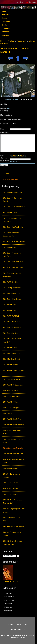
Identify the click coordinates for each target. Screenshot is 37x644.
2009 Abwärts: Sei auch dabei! (14, 385)
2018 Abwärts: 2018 (10, 213)
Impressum (6, 35)
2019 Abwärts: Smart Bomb (13, 192)
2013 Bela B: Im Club (10, 333)
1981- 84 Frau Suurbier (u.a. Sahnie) (13, 534)
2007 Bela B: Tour (9, 413)
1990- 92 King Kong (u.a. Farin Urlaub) (14, 510)
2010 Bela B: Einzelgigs (11, 379)
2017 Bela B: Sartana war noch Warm (12, 220)
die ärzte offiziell (15, 629)
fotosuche (8, 551)
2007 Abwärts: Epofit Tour (12, 419)
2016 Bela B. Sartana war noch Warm (12, 255)
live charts (32, 2)
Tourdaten (6, 15)
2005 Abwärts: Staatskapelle (13, 454)
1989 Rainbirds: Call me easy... (11, 519)
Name (3, 129)
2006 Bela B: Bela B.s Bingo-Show (13, 441)
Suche (4, 18)
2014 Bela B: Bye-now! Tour (13, 327)
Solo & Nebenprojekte (11, 179)
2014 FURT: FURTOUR (11, 316)
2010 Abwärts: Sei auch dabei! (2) (14, 372)
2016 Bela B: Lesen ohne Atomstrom (12, 275)
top (25, 629)
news (25, 625)
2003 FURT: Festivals (11, 483)
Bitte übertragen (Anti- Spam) (5, 158)
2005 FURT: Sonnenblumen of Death (14, 461)
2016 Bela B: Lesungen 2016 (13, 268)
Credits (5, 25)
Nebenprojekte (22, 41)
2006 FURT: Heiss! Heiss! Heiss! (12, 432)
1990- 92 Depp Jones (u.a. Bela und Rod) (12, 502)
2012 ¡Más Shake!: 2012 (12, 353)
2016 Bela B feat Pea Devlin (13, 262)
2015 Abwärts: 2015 (10, 305)
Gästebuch (6, 22)
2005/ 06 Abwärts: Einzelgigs (13, 448)
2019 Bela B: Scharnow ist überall (12, 200)
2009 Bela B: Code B (10, 391)
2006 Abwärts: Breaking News (13, 425)
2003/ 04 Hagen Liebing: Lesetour (12, 476)
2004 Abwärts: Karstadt (11, 468)
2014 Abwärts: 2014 (10, 310)
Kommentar (4, 133)
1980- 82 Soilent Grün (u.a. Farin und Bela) (12, 543)
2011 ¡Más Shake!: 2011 (12, 359)
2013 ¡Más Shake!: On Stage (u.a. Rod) (13, 340)
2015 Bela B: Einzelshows (12, 299)
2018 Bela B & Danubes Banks (14, 207)
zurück (11, 625)
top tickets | (20, 2)
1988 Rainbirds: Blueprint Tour (14, 527)
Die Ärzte (6, 174)
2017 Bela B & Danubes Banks (14, 242)
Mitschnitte (6, 32)
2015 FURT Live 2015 (11, 282)
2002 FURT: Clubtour (10, 489)
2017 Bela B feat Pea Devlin (13, 227)
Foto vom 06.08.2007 (10, 582)
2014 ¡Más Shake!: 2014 (12, 322)
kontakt (18, 625)
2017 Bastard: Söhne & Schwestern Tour (11, 234)
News (4, 11)
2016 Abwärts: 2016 (10, 247)
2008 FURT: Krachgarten (12, 408)
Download (6, 28)
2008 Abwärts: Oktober (11, 402)
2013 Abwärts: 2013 (10, 348)
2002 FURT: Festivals (11, 494)
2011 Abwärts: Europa (11, 365)
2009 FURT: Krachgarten (12, 396)
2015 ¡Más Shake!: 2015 (12, 293)
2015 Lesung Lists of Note (12, 288)
